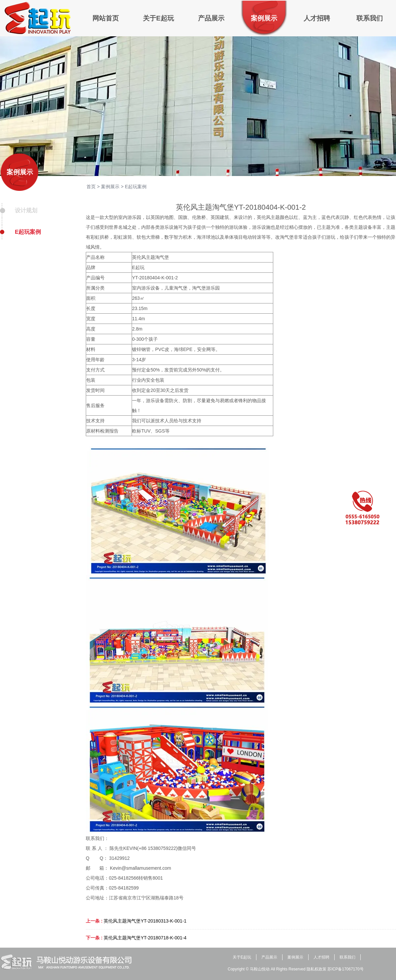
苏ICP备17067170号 (345, 969)
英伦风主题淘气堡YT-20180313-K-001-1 (145, 921)
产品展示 (269, 957)
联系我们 (347, 957)
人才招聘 (321, 957)
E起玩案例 (28, 232)
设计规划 (26, 210)
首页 (91, 187)
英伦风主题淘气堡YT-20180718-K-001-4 (145, 938)
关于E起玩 (242, 957)
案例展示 (20, 172)
